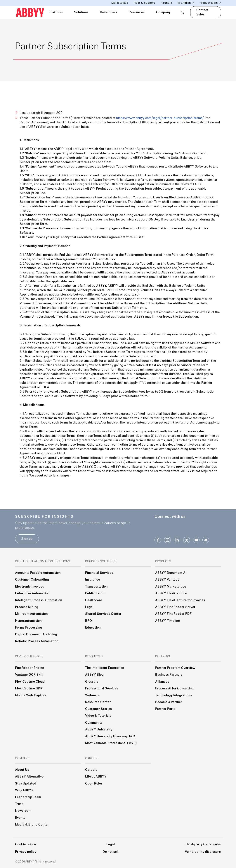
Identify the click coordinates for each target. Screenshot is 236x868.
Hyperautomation (28, 621)
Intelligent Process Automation (39, 600)
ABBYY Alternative (29, 777)
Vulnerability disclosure (203, 852)
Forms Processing (29, 628)
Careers (91, 770)
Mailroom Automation (31, 614)
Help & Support (144, 3)
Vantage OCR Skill (29, 675)
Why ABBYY (24, 790)
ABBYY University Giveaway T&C (110, 736)
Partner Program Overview (175, 668)
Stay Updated (26, 784)
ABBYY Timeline (168, 621)
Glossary (92, 682)
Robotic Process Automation (37, 641)
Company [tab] (163, 12)
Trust (19, 804)
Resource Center (98, 702)
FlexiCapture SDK (29, 689)
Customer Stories (99, 709)
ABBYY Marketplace (171, 587)
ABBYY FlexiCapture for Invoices (180, 600)
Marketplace (120, 3)
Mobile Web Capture (31, 695)
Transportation (96, 587)
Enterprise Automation (32, 593)
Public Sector (96, 593)
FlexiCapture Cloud (30, 682)
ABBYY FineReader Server (175, 607)
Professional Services (102, 689)
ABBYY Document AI (171, 573)
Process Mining (27, 607)
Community (94, 723)
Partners (166, 3)
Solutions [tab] (81, 12)
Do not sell (111, 852)
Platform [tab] (56, 12)
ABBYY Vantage (167, 580)
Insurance (93, 580)
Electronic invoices (30, 587)
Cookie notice (26, 844)
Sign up (27, 539)
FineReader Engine (30, 668)
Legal (89, 607)
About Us (22, 770)
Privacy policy (26, 852)
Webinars (92, 695)
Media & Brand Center (32, 825)
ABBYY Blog (94, 675)
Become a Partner (169, 702)
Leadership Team (28, 797)
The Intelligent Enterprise (105, 668)
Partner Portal (166, 709)
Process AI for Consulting (175, 689)
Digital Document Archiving (36, 634)
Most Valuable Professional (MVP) (111, 743)
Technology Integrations (174, 695)
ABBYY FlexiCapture (171, 593)
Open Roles (94, 784)
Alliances (162, 682)
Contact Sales (202, 12)
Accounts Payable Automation (38, 573)
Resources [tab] (137, 12)
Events (20, 818)
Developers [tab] (109, 12)
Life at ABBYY (96, 777)
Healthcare (94, 600)
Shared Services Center (103, 614)
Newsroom (23, 811)
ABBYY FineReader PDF (173, 614)
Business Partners (169, 675)
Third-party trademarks (203, 844)
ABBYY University (99, 730)
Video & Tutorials (98, 716)
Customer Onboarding (32, 580)
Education (93, 628)
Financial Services (99, 573)
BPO (89, 621)
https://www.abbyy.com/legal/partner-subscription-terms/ (160, 118)
